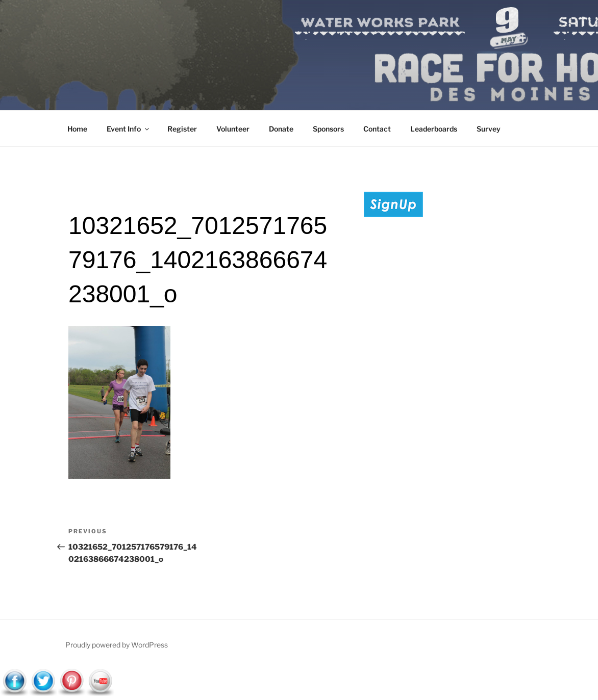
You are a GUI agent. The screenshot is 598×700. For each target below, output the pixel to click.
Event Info (129, 129)
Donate (281, 129)
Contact (377, 129)
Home (77, 129)
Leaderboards (434, 129)
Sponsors (328, 129)
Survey (489, 129)
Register (182, 129)
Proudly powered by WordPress (117, 645)
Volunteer (233, 129)
